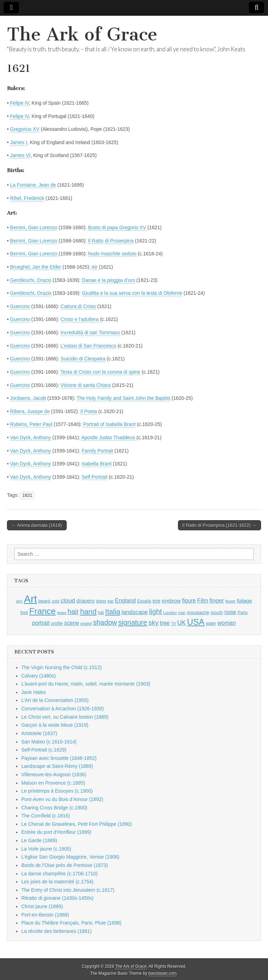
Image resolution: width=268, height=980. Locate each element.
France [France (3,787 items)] (43, 611)
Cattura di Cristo (78, 306)
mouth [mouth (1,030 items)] (217, 612)
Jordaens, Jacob (28, 398)
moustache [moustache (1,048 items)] (198, 612)
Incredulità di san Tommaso (90, 332)
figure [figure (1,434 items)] (189, 601)
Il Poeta (88, 411)
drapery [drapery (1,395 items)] (85, 601)
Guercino (20, 306)
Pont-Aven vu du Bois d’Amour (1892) (62, 799)
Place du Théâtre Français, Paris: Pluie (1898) (71, 923)
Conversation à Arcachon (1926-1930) (63, 709)
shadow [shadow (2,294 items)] (105, 622)
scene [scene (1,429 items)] (72, 623)
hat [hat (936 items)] (101, 613)
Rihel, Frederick (27, 198)
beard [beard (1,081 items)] (44, 601)
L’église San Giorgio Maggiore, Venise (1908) (70, 857)
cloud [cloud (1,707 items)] (68, 600)
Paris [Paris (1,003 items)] (243, 613)
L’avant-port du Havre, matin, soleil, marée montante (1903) (86, 684)
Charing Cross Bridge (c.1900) (54, 808)
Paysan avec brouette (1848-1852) (59, 758)
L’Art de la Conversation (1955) (55, 700)
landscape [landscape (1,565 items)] (135, 612)
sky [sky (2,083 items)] (154, 623)
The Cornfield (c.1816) (46, 816)
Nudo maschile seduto (112, 254)
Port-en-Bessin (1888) (45, 915)
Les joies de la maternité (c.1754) (57, 882)
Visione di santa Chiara (86, 385)
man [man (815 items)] (182, 613)
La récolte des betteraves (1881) (57, 931)
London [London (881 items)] (170, 612)
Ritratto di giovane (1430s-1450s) (57, 898)
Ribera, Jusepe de (30, 411)
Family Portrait (97, 451)
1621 (27, 495)
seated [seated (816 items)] (86, 623)
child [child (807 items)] (55, 601)
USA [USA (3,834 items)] (196, 622)
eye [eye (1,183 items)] (157, 601)
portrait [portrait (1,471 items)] (41, 623)
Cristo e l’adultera (80, 319)
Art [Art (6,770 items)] (30, 599)
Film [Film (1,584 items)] (203, 601)
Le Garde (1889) (39, 840)
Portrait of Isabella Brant (109, 424)
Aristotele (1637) (39, 733)
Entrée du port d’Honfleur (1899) (56, 832)
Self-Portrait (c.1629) (44, 750)
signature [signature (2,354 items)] (133, 622)
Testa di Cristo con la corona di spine (100, 372)
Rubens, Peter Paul (31, 424)
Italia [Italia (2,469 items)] (113, 611)
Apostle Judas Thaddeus (108, 437)
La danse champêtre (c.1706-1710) (59, 874)
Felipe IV (20, 103)
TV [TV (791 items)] (173, 623)
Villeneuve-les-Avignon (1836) (54, 775)
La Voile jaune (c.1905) (46, 849)
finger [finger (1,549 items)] (217, 600)
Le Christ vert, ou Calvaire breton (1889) (65, 717)
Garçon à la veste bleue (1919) (55, 725)
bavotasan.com (163, 973)
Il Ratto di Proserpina (111, 241)
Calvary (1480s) (39, 676)
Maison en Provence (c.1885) (53, 783)
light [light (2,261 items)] (156, 612)
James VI (20, 155)
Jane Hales (33, 692)
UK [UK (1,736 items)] (181, 623)
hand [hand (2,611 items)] (88, 611)
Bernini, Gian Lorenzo (34, 227)
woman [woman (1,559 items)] (227, 623)
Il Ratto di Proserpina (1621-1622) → (219, 525)
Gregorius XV (25, 129)
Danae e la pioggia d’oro (109, 280)
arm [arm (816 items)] (19, 601)
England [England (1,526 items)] (125, 600)
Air (94, 267)
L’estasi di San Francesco (89, 346)
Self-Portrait (95, 477)
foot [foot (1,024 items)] (24, 612)
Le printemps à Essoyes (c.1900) (57, 791)
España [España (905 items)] (144, 601)
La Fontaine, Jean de (33, 185)
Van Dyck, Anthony (31, 437)
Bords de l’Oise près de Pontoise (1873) (65, 865)
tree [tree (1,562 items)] (165, 623)
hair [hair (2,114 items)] (73, 612)
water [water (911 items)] (211, 623)
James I (19, 142)
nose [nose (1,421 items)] (230, 612)
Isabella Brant (97, 464)
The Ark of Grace (82, 34)
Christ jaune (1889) (42, 906)
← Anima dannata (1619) (37, 525)
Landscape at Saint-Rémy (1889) (57, 766)
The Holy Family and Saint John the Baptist (123, 398)
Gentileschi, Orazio (31, 280)
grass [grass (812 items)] (62, 613)
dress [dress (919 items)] (101, 601)
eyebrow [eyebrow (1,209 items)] (171, 601)
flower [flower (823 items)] (230, 601)
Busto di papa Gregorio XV (117, 227)
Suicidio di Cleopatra (83, 359)
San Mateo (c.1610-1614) (49, 742)
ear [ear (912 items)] (110, 601)
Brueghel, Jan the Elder (36, 267)
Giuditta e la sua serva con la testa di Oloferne (132, 293)
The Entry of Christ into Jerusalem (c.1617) (68, 890)
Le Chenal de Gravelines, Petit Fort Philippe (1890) (77, 824)
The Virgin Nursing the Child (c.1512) (61, 667)
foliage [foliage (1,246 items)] (244, 601)
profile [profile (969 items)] (57, 623)
